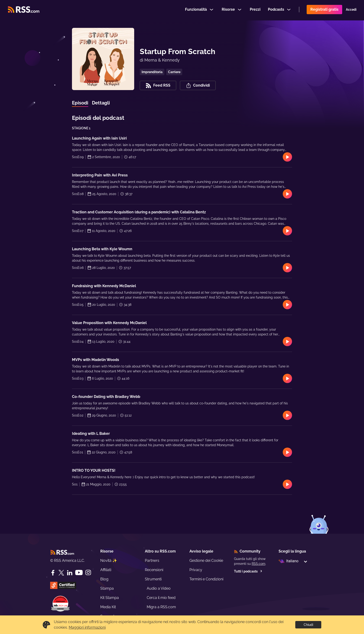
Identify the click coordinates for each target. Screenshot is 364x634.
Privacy (196, 570)
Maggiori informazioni (87, 627)
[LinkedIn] (70, 573)
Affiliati (106, 570)
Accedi (351, 10)
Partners (152, 561)
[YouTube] (79, 573)
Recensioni (154, 570)
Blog (104, 579)
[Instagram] (88, 573)
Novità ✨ (109, 561)
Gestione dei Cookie (206, 561)
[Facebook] (53, 573)
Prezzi (255, 10)
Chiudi (308, 625)
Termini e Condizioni (206, 579)
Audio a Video (159, 588)
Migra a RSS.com (161, 607)
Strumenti (153, 579)
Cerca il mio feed (161, 598)
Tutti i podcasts (248, 571)
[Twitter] (61, 573)
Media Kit (108, 607)
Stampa (107, 588)
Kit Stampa (110, 598)
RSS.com (258, 564)
